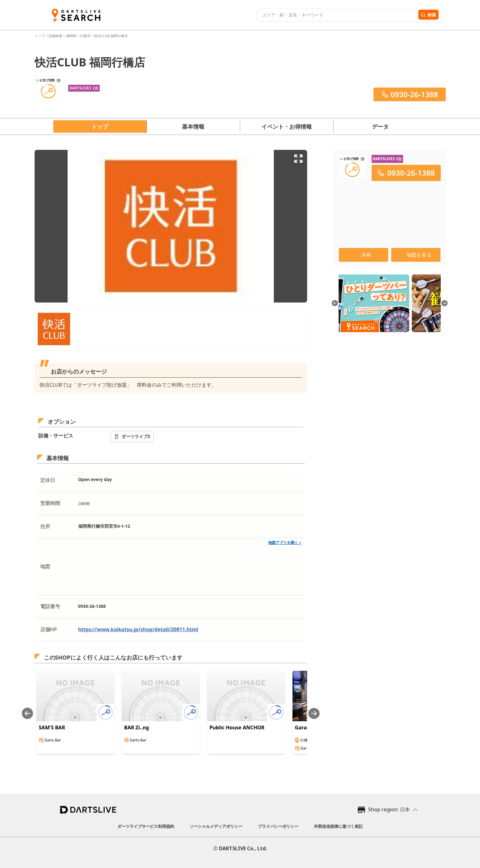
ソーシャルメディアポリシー (216, 826)
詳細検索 (56, 36)
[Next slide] (314, 713)
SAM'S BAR (52, 727)
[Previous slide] (27, 713)
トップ (40, 36)
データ (380, 126)
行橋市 (85, 36)
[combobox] (337, 15)
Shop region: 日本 (389, 809)
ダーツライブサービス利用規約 (146, 826)
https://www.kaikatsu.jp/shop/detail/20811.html (138, 629)
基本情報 (193, 126)
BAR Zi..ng (137, 727)
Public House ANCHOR (237, 727)
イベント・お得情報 (287, 126)
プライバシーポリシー (278, 826)
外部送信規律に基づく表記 (338, 826)
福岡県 (71, 36)
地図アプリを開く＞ (285, 543)
